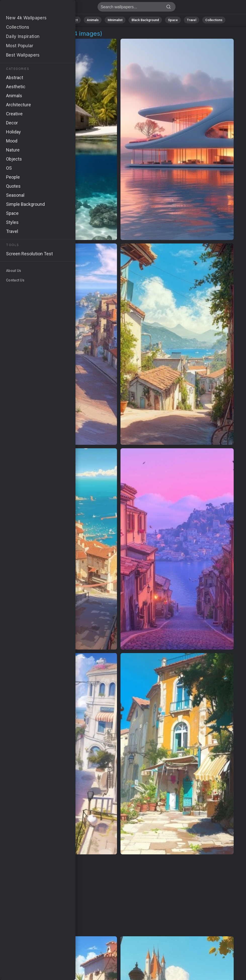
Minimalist (115, 20)
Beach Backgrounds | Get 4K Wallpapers (30, 8)
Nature (51, 20)
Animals (93, 20)
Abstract (71, 20)
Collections (214, 20)
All (35, 20)
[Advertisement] (119, 896)
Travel (192, 20)
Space (173, 20)
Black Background (145, 20)
